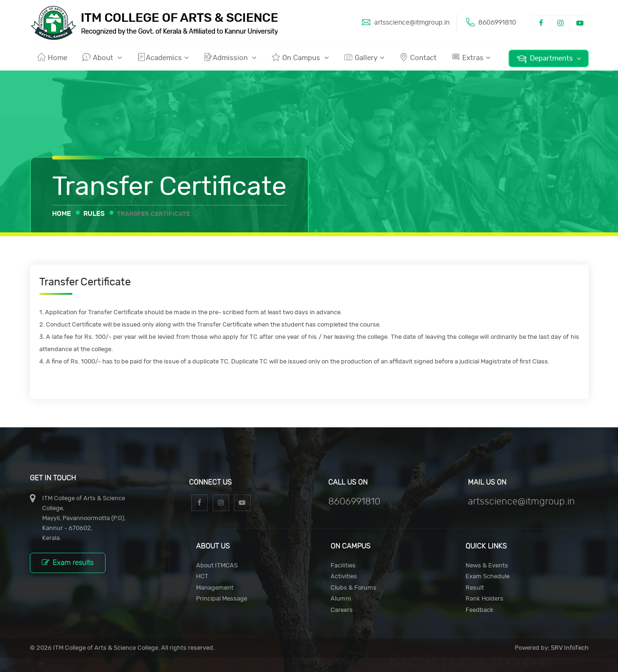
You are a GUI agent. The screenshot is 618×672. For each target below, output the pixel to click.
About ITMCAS (217, 566)
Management (215, 588)
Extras (471, 57)
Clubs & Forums (354, 588)
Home (52, 57)
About (102, 57)
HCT (202, 577)
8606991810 (490, 22)
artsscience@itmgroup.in (405, 22)
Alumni (341, 599)
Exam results (67, 562)
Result (475, 588)
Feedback (479, 610)
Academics (163, 57)
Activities (344, 577)
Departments (549, 59)
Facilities (343, 566)
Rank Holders (484, 599)
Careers (342, 610)
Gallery (364, 57)
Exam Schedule (488, 577)
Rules (94, 214)
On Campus (300, 57)
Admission (230, 57)
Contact (418, 57)
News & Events (487, 566)
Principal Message (222, 599)
